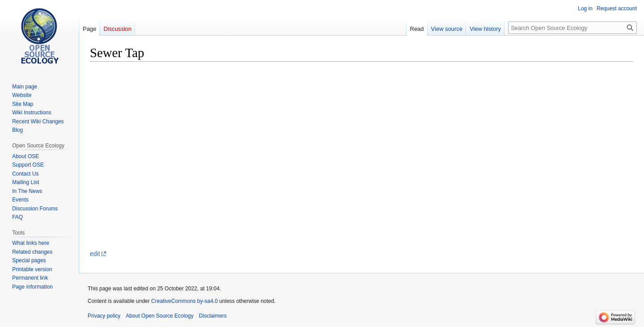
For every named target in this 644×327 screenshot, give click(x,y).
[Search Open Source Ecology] (572, 28)
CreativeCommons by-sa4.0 (184, 301)
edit (95, 254)
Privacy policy (104, 316)
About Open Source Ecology (159, 316)
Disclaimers (213, 316)
